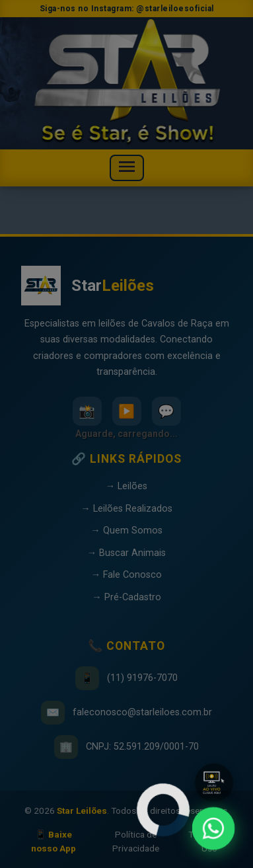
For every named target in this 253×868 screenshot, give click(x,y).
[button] (214, 783)
